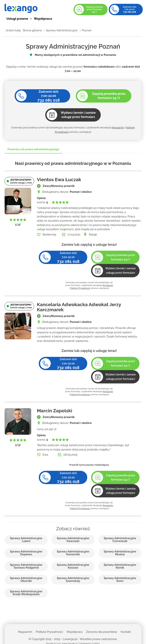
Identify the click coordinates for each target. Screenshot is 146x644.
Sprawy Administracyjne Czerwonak (120, 540)
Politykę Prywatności (80, 288)
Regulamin (118, 128)
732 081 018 (130, 12)
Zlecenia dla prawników (102, 632)
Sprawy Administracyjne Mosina (120, 553)
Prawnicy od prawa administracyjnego (33, 149)
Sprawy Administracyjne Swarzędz (73, 540)
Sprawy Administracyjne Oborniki (26, 580)
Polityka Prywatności (49, 632)
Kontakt (126, 632)
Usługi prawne (17, 19)
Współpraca (43, 19)
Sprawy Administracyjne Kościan (73, 566)
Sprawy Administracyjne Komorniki (73, 553)
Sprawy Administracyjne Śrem (120, 580)
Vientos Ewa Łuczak (59, 180)
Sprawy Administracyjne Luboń (26, 540)
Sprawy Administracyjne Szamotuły (73, 580)
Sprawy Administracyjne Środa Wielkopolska (26, 593)
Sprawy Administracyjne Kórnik (120, 566)
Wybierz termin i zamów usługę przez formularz (121, 271)
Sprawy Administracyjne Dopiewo (26, 553)
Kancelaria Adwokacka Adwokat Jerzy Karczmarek (79, 307)
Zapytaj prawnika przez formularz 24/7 (94, 9)
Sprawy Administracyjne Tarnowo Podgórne (26, 566)
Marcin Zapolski (54, 411)
